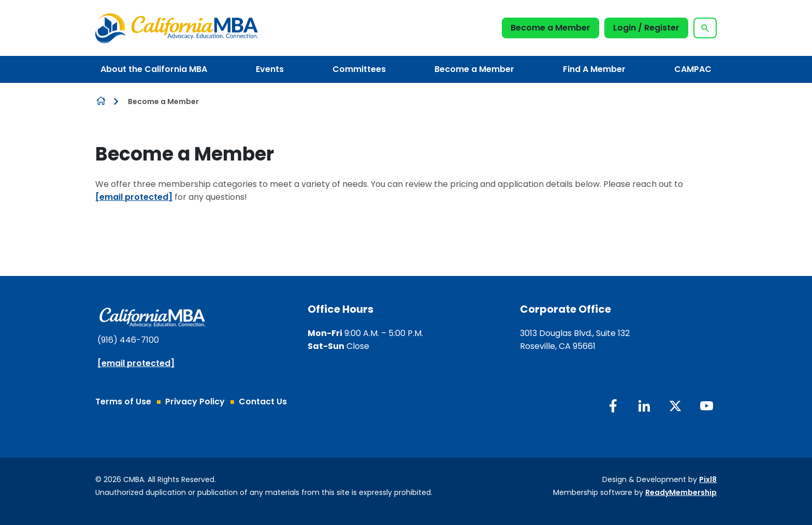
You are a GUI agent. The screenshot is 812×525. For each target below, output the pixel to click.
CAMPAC (693, 69)
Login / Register (646, 28)
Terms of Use (123, 402)
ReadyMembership (681, 492)
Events (270, 69)
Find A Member (594, 69)
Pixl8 (708, 479)
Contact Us (263, 402)
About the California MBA (154, 69)
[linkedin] (644, 406)
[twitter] (675, 406)
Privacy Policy (195, 402)
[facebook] (613, 406)
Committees (359, 69)
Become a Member (550, 28)
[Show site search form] (705, 28)
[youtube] (706, 406)
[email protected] (134, 197)
